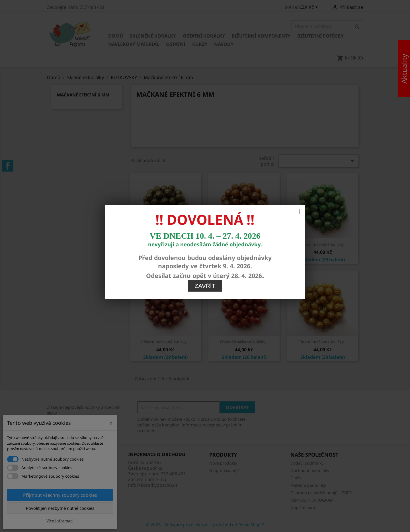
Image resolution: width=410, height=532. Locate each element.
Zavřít (205, 216)
